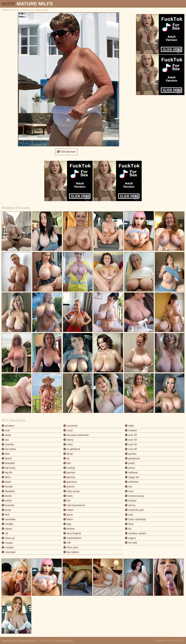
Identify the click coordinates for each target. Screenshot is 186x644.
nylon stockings (135, 519)
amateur (8, 426)
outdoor (131, 430)
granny (69, 487)
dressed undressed (76, 435)
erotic (68, 444)
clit (5, 533)
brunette (8, 505)
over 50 (131, 444)
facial (68, 454)
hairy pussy (71, 491)
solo (129, 515)
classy (7, 529)
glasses (69, 477)
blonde (7, 487)
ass (5, 440)
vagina (130, 538)
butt (5, 515)
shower (131, 501)
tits (128, 529)
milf (67, 543)
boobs (7, 496)
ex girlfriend (72, 449)
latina (68, 519)
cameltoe (8, 519)
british (7, 501)
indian (68, 510)
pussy (130, 468)
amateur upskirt (135, 533)
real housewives (74, 505)
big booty (8, 468)
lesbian (69, 529)
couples (8, 547)
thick (129, 524)
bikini (6, 477)
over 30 (131, 435)
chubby (7, 524)
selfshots (132, 482)
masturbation (72, 538)
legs (67, 524)
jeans (68, 515)
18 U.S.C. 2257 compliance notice (56, 640)
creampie (9, 552)
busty (6, 510)
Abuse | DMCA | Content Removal (19, 640)
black (6, 482)
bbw (6, 454)
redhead (131, 473)
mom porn (71, 547)
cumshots (71, 426)
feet (67, 463)
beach (7, 458)
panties (131, 454)
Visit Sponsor (66, 152)
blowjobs (8, 491)
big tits (7, 473)
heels (68, 496)
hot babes (9, 449)
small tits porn (135, 510)
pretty (130, 463)
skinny (130, 505)
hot (67, 501)
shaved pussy (134, 496)
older (129, 426)
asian (6, 435)
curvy (68, 430)
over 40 (131, 440)
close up (8, 538)
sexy (129, 491)
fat (66, 458)
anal (6, 430)
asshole (8, 444)
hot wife (131, 543)
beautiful (8, 463)
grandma (70, 482)
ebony (69, 440)
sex (129, 487)
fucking (69, 468)
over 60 (131, 449)
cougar (7, 543)
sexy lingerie (72, 533)
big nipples (71, 552)
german (69, 473)
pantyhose (132, 458)
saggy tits (132, 477)
